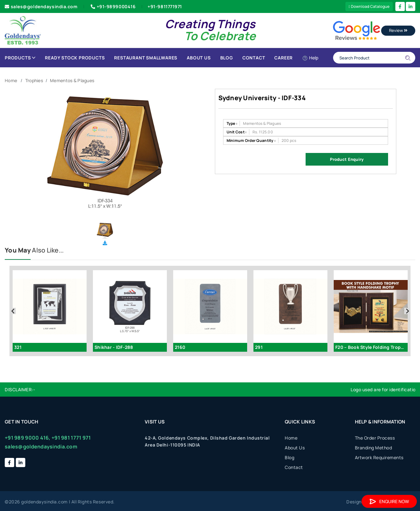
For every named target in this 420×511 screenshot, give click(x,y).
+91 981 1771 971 (71, 438)
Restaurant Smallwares (146, 58)
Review (398, 30)
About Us (199, 58)
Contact (254, 58)
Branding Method (374, 448)
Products (20, 58)
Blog (227, 58)
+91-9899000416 (113, 6)
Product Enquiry (347, 159)
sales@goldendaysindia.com (41, 6)
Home (11, 80)
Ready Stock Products (75, 58)
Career (283, 58)
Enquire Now (389, 501)
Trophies (34, 80)
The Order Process (375, 438)
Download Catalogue (369, 6)
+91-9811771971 (165, 6)
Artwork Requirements (379, 457)
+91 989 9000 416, (28, 438)
